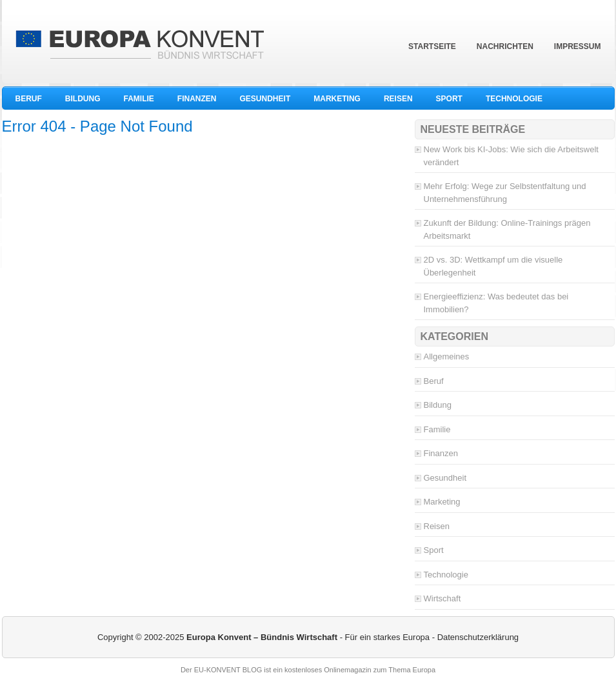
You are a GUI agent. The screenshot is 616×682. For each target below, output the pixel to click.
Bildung (83, 99)
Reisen (398, 99)
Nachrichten (505, 46)
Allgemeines (447, 356)
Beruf (29, 99)
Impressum (578, 46)
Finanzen (197, 99)
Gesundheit (265, 99)
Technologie (514, 99)
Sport (449, 99)
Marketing (337, 99)
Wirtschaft (442, 598)
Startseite (432, 46)
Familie (139, 99)
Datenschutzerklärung (478, 637)
